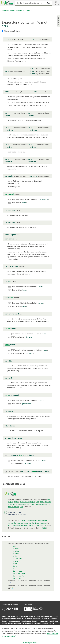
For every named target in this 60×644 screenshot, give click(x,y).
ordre (10, 504)
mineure (48, 502)
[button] (56, 3)
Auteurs (5, 616)
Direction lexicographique (11, 621)
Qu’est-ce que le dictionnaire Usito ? (14, 629)
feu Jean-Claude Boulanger (31, 624)
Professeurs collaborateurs (12, 624)
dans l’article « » (17, 203)
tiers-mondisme (33, 504)
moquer (32, 502)
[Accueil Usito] (7, 3)
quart (49, 499)
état (49, 504)
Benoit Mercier (54, 621)
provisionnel (24, 502)
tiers (37, 502)
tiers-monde (22, 504)
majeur (11, 502)
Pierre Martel (31, 616)
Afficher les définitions (12, 31)
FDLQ (44, 528)
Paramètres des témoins (10, 632)
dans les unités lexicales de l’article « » (29, 199)
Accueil (4, 10)
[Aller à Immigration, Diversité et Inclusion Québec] (10, 610)
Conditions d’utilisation (48, 629)
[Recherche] (30, 3)
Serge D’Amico (26, 621)
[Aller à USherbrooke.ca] (33, 610)
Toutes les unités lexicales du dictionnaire (19, 10)
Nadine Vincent (27, 619)
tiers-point (43, 504)
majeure (16, 502)
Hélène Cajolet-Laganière (17, 616)
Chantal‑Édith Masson (45, 616)
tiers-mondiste (14, 507)
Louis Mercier (15, 619)
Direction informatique (40, 621)
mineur (42, 502)
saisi (21, 507)
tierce (15, 504)
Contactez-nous (33, 629)
